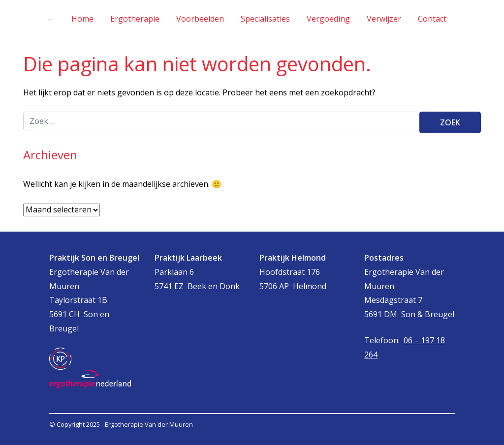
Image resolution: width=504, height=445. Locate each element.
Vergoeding (328, 19)
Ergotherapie (135, 19)
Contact (432, 19)
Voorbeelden (200, 19)
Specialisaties (265, 19)
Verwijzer (384, 19)
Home (82, 19)
